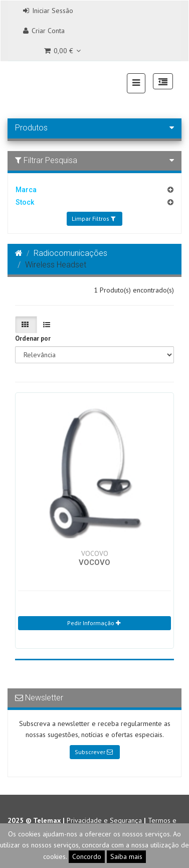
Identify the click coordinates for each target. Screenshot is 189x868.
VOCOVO (94, 562)
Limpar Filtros (93, 219)
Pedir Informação (94, 623)
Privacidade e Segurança (104, 820)
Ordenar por (33, 338)
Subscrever (94, 752)
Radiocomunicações (70, 253)
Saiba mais (126, 856)
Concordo (87, 856)
